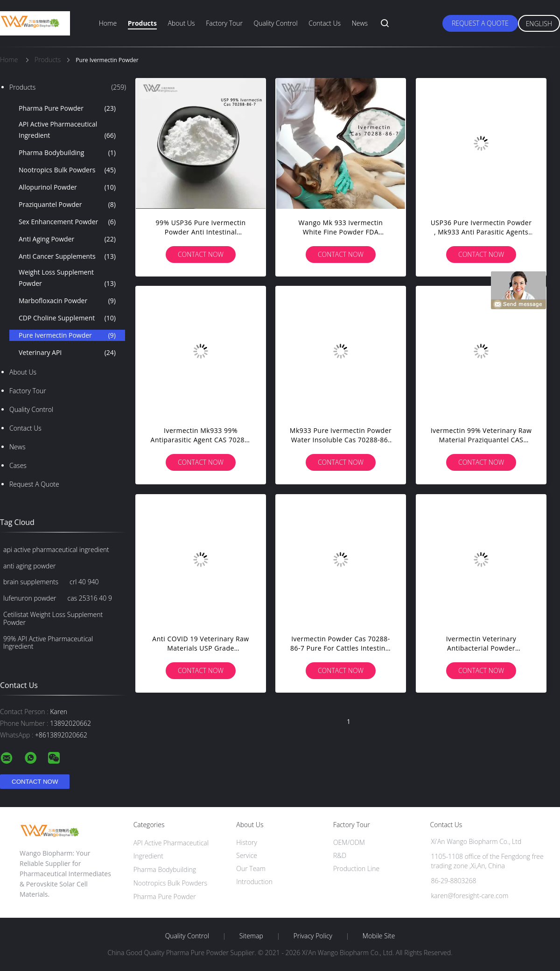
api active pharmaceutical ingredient (56, 549)
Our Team (251, 868)
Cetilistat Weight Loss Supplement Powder (53, 618)
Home (108, 23)
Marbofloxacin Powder (67, 301)
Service (247, 855)
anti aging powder (29, 566)
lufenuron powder (30, 598)
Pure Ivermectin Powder (67, 335)
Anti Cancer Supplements (67, 256)
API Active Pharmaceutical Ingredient (67, 130)
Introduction (254, 882)
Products (142, 23)
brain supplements (31, 582)
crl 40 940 (84, 582)
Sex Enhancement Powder (67, 222)
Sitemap (251, 936)
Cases (18, 465)
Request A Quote (480, 23)
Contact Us (325, 23)
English (539, 24)
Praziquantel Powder (67, 205)
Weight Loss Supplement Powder (67, 278)
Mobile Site (379, 936)
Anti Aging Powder (67, 239)
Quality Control (276, 23)
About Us (181, 23)
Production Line (356, 868)
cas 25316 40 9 (90, 598)
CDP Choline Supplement (67, 318)
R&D (340, 855)
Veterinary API (67, 353)
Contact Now (201, 254)
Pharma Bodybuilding (67, 153)
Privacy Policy (313, 936)
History (247, 842)
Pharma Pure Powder (67, 108)
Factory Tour (224, 23)
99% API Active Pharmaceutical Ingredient (48, 643)
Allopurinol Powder (67, 187)
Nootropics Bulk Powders (67, 170)
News (360, 23)
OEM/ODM (349, 842)
